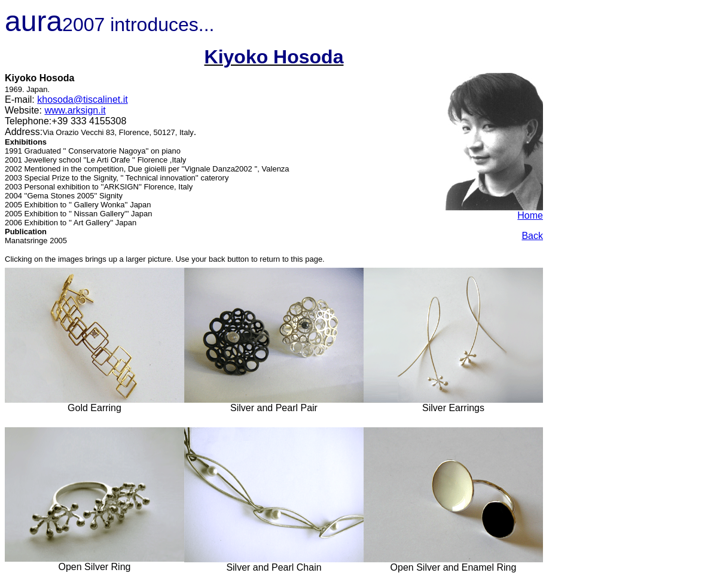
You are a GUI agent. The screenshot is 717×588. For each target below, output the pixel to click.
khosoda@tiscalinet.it (82, 99)
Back (532, 236)
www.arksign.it (75, 110)
